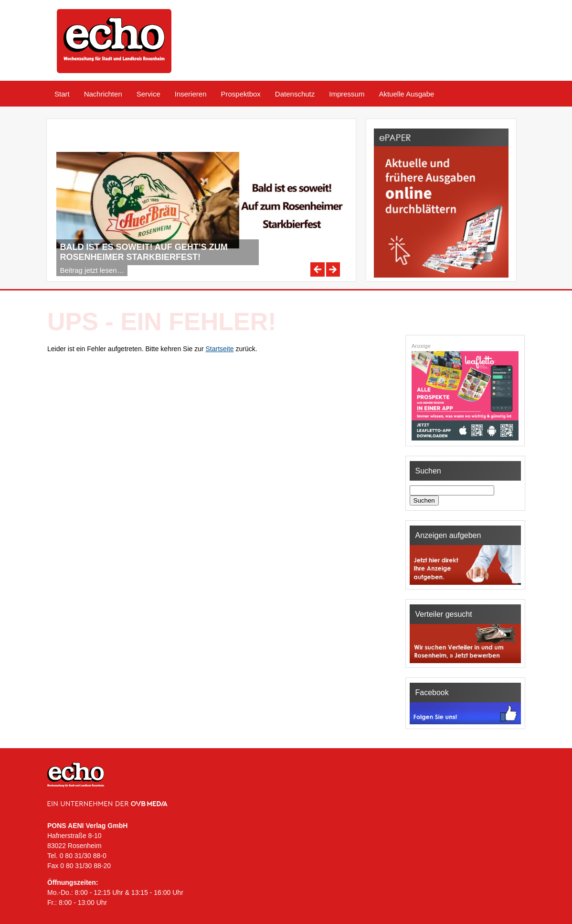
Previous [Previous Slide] (318, 269)
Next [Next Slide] (333, 269)
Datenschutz (295, 94)
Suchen (424, 500)
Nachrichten (103, 94)
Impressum (347, 94)
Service (148, 94)
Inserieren (191, 94)
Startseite (220, 349)
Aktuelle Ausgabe (406, 94)
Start (62, 94)
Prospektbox (240, 94)
